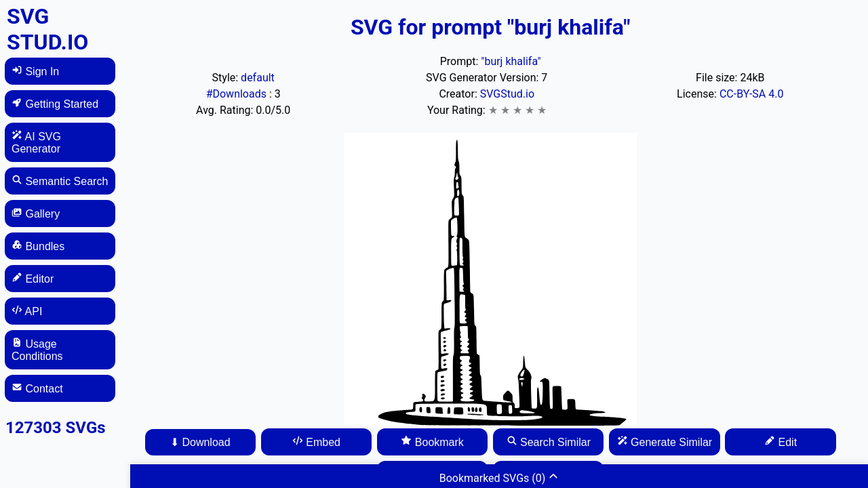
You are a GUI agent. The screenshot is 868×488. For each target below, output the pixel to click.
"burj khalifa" (511, 61)
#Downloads (238, 94)
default (258, 78)
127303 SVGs (56, 428)
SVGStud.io (507, 94)
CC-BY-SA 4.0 (752, 94)
